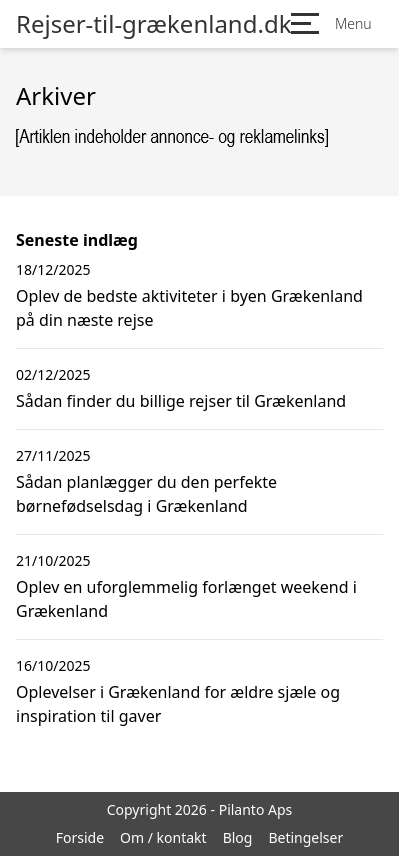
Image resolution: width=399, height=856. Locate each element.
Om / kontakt (163, 837)
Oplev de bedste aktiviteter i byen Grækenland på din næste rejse (189, 308)
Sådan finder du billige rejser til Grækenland (181, 401)
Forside (80, 837)
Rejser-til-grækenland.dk (153, 24)
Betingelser (305, 837)
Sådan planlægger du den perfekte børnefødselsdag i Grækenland (146, 494)
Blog (238, 837)
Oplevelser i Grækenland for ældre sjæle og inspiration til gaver (178, 704)
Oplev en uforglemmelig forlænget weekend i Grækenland (186, 599)
